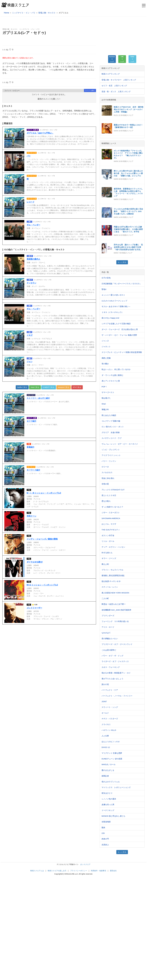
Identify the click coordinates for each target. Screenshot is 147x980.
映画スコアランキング (111, 74)
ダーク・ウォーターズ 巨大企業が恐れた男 (120, 329)
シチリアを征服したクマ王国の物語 (116, 324)
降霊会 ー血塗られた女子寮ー (114, 604)
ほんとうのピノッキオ (111, 742)
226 (103, 833)
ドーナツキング (108, 810)
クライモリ (106, 724)
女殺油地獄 (106, 822)
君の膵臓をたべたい (110, 639)
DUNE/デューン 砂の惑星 (112, 759)
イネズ (30, 335)
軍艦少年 (105, 409)
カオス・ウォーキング (111, 667)
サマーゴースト (108, 392)
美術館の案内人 (33, 259)
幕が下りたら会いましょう (112, 679)
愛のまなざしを (108, 770)
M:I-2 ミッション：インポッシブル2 (42, 585)
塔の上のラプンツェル (111, 782)
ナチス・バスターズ (110, 719)
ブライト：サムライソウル (112, 570)
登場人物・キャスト (47, 13)
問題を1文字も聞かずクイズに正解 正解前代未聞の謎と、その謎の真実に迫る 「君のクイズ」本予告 (129, 229)
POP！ (104, 387)
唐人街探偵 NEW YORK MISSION (115, 593)
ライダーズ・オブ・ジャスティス (115, 661)
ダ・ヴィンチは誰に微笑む (112, 375)
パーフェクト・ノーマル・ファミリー (117, 696)
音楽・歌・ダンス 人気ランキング (116, 92)
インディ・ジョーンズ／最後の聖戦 (42, 539)
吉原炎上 (105, 845)
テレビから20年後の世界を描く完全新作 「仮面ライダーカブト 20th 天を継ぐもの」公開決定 (129, 211)
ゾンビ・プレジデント (111, 450)
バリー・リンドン (109, 461)
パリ (29, 156)
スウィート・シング (110, 707)
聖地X (104, 289)
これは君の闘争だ (109, 650)
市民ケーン (32, 516)
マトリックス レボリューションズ (116, 787)
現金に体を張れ (108, 478)
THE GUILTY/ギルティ (111, 530)
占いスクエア (85, 864)
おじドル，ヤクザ (109, 524)
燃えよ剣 (105, 564)
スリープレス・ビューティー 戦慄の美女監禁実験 (122, 352)
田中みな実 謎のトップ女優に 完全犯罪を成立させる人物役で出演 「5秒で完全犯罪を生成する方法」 (128, 247)
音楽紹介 (31, 447)
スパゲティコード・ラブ (112, 438)
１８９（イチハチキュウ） (112, 312)
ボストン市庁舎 (108, 535)
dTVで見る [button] (77, 387)
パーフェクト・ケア (110, 690)
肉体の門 (105, 839)
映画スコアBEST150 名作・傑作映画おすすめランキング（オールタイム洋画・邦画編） (129, 109)
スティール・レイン (110, 587)
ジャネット (106, 347)
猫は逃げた (106, 398)
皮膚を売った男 (108, 805)
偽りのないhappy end (110, 318)
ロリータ (105, 467)
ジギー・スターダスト (111, 513)
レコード (31, 202)
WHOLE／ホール (109, 764)
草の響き (105, 364)
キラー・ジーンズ (109, 558)
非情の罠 (105, 484)
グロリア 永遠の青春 (111, 432)
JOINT (104, 701)
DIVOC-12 (106, 747)
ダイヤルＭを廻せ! (35, 562)
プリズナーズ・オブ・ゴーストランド (117, 644)
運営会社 (113, 871)
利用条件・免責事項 (98, 871)
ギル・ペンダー (33, 225)
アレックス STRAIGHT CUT (113, 490)
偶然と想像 (106, 358)
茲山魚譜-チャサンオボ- (111, 581)
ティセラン (32, 283)
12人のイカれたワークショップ (114, 301)
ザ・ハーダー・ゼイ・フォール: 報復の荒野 (119, 335)
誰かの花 (105, 684)
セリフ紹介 (32, 421)
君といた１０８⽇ (109, 495)
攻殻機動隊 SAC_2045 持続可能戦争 (116, 610)
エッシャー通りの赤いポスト (113, 295)
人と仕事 (105, 736)
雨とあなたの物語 (109, 415)
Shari (104, 404)
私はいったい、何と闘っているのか (116, 369)
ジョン (30, 362)
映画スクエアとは (37, 871)
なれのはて (106, 633)
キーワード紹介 (33, 470)
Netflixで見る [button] (22, 387)
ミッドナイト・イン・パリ (24, 13)
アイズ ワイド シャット (111, 455)
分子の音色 (106, 278)
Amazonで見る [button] (64, 387)
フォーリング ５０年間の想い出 (115, 621)
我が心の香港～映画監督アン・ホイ (116, 673)
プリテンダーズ (108, 616)
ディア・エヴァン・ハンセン (113, 547)
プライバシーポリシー (79, 871)
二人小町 (105, 598)
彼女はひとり (107, 793)
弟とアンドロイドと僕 (111, 381)
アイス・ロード (108, 627)
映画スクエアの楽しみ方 (57, 871)
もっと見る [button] (122, 262)
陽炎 (103, 827)
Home (7, 13)
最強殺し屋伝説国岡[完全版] (113, 575)
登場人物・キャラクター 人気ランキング (119, 80)
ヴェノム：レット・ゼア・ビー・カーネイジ (120, 444)
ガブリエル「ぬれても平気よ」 (40, 133)
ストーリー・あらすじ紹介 (38, 398)
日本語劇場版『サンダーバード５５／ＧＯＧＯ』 (122, 284)
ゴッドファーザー (34, 608)
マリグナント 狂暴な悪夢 (112, 753)
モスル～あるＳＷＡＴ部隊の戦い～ (116, 306)
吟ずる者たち (107, 553)
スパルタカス (107, 472)
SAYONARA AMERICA (111, 518)
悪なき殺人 (106, 501)
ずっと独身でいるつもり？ (112, 507)
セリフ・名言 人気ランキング (114, 86)
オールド (105, 713)
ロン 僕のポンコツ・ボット (113, 427)
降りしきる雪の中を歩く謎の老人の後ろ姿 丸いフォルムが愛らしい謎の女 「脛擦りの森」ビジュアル (128, 173)
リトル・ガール (108, 541)
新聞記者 (105, 776)
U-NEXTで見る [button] (49, 387)
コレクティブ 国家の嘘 (111, 421)
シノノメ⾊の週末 (109, 799)
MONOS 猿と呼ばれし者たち (113, 816)
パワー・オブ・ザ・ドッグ (112, 656)
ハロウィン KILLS (109, 730)
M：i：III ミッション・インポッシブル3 (44, 493)
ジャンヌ (105, 341)
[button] (112, 59)
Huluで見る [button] (35, 387)
